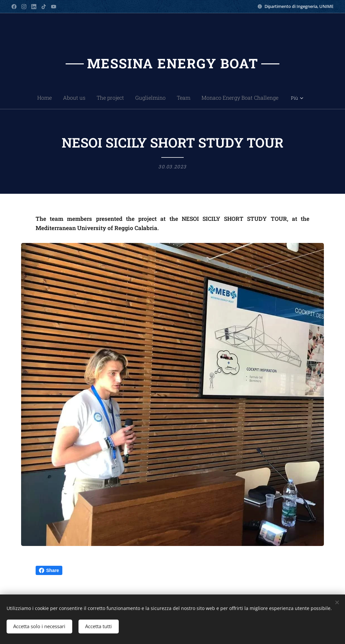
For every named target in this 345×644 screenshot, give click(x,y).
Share (49, 570)
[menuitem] (26, 98)
